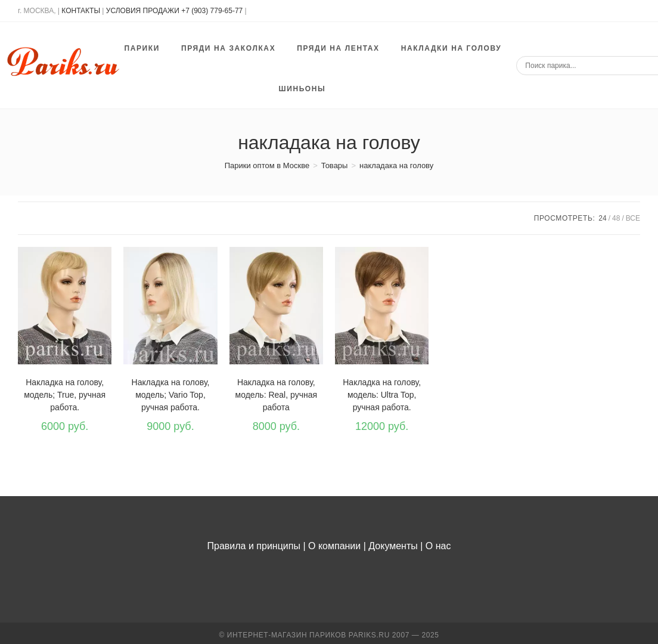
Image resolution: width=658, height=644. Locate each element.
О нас (438, 546)
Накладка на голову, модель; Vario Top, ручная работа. (171, 395)
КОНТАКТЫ (81, 11)
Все (633, 218)
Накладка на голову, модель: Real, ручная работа (276, 395)
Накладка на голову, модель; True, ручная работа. (65, 395)
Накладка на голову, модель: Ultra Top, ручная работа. (382, 395)
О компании (334, 546)
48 (616, 218)
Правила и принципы (254, 546)
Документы (393, 546)
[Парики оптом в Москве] (267, 165)
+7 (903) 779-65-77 (213, 11)
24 (602, 218)
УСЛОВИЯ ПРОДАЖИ (143, 11)
